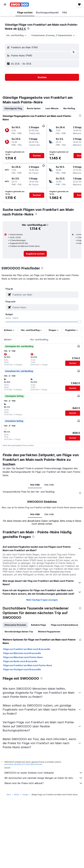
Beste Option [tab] (34, 108)
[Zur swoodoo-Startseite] (19, 4)
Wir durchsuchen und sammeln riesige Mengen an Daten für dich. (43, 778)
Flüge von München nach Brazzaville (22, 653)
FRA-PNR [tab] (49, 485)
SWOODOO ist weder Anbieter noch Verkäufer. (43, 773)
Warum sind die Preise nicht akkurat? (43, 783)
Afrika (17, 795)
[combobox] (17, 35)
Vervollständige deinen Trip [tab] (19, 632)
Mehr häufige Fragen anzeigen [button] (42, 600)
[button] (5, 4)
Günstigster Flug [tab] (13, 108)
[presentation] (28, 28)
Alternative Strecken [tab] (15, 625)
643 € (22, 29)
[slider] (79, 322)
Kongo (25, 795)
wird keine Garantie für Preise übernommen (23, 764)
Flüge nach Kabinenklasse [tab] (65, 625)
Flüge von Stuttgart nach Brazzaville (22, 669)
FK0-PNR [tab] (35, 485)
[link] (35, 254)
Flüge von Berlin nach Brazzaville (20, 661)
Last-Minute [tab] (52, 108)
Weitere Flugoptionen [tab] (49, 632)
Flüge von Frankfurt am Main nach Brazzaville (27, 649)
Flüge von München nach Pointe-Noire (23, 657)
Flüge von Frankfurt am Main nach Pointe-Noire (28, 665)
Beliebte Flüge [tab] (39, 625)
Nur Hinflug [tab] (69, 108)
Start (9, 795)
